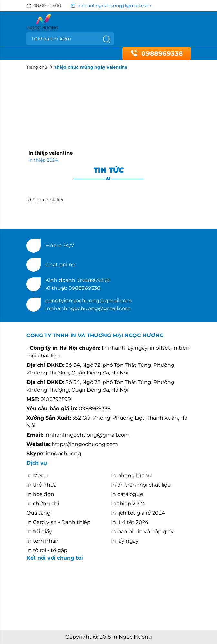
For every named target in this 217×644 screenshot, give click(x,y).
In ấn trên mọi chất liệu (141, 485)
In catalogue (127, 494)
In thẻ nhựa (42, 485)
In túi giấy (39, 531)
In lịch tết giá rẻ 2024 (138, 513)
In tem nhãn (43, 541)
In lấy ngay (125, 541)
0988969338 (157, 53)
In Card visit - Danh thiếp (59, 522)
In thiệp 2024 (44, 160)
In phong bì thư (131, 475)
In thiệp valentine (50, 153)
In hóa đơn (40, 494)
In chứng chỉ (43, 503)
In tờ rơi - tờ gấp (47, 550)
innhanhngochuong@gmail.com (111, 5)
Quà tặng (39, 513)
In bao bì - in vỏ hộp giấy (142, 531)
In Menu (37, 475)
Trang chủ (37, 67)
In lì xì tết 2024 (130, 522)
